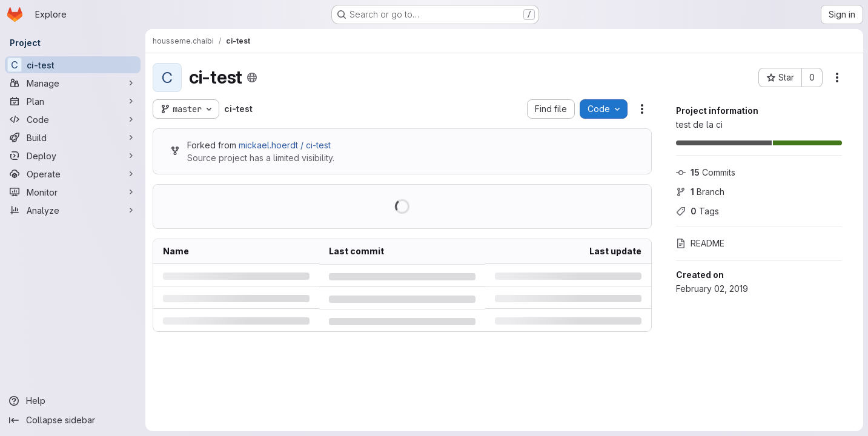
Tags (697, 211)
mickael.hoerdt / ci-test (285, 145)
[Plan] (73, 101)
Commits (706, 172)
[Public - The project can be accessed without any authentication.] (252, 78)
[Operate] (73, 174)
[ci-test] (73, 65)
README (700, 243)
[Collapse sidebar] (73, 420)
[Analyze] (73, 210)
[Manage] (73, 83)
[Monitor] (73, 192)
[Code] (73, 119)
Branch (700, 192)
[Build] (73, 137)
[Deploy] (73, 156)
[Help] (73, 401)
